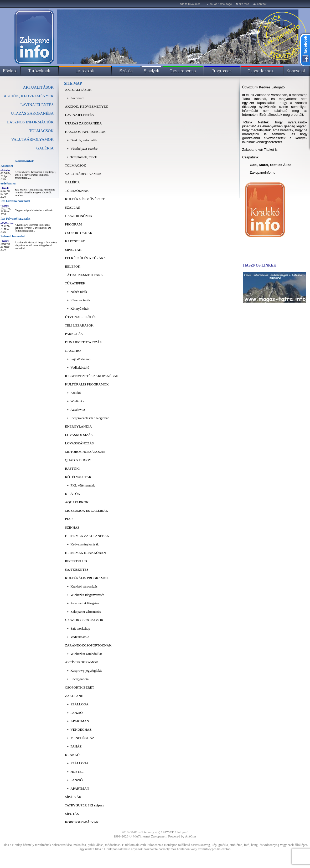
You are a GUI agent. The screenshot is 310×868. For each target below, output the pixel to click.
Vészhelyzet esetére (84, 149)
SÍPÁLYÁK (73, 250)
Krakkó (76, 393)
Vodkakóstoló (80, 367)
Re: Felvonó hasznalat (15, 201)
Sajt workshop (80, 628)
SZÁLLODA (79, 704)
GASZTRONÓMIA (79, 216)
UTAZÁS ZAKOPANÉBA (32, 113)
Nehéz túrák (79, 292)
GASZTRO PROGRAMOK (84, 620)
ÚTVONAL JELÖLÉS (81, 317)
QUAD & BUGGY (78, 460)
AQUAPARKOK (77, 502)
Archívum (77, 98)
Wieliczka (77, 401)
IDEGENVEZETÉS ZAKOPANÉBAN (92, 376)
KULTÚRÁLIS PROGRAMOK (87, 384)
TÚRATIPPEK (75, 283)
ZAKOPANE (74, 696)
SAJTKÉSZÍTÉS (77, 570)
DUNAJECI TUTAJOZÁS (83, 342)
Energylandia (79, 679)
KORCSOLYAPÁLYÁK (82, 822)
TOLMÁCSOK (41, 131)
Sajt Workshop (80, 359)
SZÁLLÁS (72, 207)
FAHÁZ (76, 746)
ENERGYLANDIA (78, 426)
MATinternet (141, 836)
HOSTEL (77, 772)
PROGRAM (73, 224)
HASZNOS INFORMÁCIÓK (30, 122)
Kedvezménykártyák (85, 544)
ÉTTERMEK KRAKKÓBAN (85, 553)
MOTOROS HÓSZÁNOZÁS (85, 452)
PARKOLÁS (74, 334)
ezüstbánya (8, 183)
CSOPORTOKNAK (79, 233)
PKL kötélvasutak (83, 485)
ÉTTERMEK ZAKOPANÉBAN (87, 536)
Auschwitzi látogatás (85, 603)
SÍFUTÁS (72, 814)
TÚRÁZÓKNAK (77, 191)
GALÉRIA (45, 148)
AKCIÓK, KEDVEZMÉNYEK (29, 96)
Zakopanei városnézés (86, 612)
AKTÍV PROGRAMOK (82, 662)
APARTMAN (80, 721)
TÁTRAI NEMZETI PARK (84, 275)
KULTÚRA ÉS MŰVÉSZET (85, 199)
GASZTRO (73, 351)
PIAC (69, 519)
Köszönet (7, 166)
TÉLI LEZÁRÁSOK (79, 325)
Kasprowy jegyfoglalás (86, 671)
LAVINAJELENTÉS (37, 105)
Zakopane (158, 836)
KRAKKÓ (72, 755)
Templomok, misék (84, 157)
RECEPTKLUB (76, 561)
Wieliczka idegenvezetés (87, 595)
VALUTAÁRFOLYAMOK (32, 139)
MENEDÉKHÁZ (82, 738)
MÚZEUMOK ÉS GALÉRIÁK (87, 511)
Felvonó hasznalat (13, 236)
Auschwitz (78, 410)
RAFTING (72, 468)
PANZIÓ (76, 713)
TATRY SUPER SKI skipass (84, 805)
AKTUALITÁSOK (38, 87)
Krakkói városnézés (84, 586)
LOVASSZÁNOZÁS (79, 443)
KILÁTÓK (73, 494)
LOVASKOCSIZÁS (79, 435)
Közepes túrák (80, 300)
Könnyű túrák (80, 308)
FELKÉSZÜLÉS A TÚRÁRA (85, 258)
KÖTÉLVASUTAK (78, 477)
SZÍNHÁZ (72, 527)
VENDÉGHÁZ (81, 729)
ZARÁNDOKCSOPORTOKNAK (88, 645)
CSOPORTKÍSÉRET (79, 687)
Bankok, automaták (84, 140)
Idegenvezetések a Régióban (90, 418)
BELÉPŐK (73, 266)
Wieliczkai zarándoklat (86, 654)
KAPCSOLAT (75, 241)
